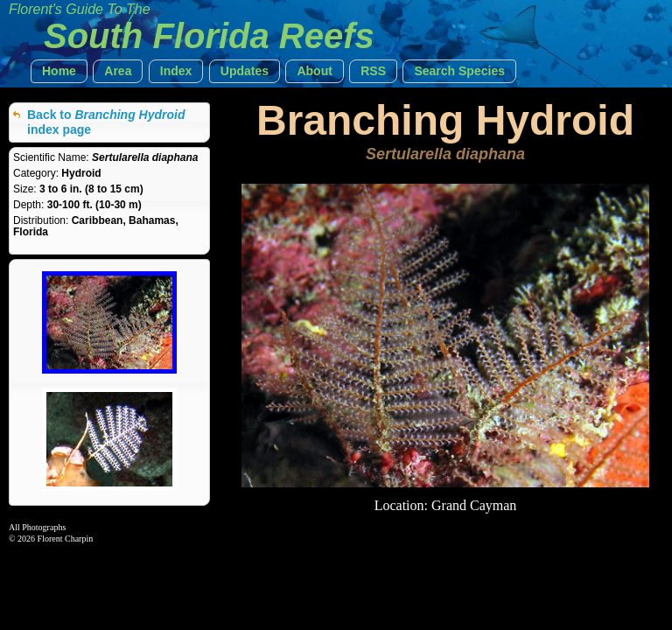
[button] (59, 71)
